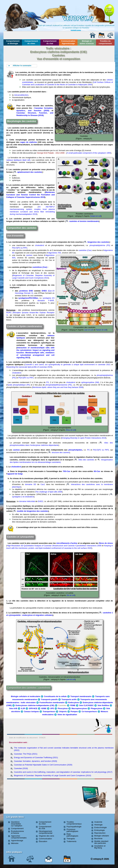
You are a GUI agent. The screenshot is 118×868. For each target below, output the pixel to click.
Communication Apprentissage (68, 42)
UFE (52, 708)
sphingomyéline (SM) (90, 382)
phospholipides (75, 450)
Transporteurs (49, 711)
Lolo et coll (70, 679)
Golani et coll (96, 216)
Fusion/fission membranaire (52, 702)
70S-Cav (66, 471)
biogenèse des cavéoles (97, 242)
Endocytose (74, 702)
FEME (73, 705)
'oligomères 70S (54, 253)
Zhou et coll (70, 430)
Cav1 (43, 484)
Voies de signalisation (67, 715)
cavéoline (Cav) (85, 250)
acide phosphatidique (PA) (19, 385)
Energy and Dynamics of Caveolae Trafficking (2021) (36, 757)
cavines (29, 255)
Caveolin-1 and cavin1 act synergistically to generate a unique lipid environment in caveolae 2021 (68, 364)
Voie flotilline (103, 705)
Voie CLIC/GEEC (86, 705)
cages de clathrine (28, 142)
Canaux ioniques (31, 711)
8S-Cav (97, 471)
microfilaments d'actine (67, 543)
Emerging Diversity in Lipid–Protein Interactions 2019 (84, 438)
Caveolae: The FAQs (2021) (26, 754)
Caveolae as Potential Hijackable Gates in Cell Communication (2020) (43, 765)
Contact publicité (89, 793)
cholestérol (40, 245)
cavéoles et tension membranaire (82, 221)
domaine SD (31, 484)
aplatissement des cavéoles (28, 172)
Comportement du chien (31, 42)
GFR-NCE (33, 708)
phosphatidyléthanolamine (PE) (59, 385)
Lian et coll (89, 330)
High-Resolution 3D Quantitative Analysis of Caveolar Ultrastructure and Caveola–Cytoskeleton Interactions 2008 (54, 546)
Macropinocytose (79, 708)
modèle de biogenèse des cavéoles (31, 511)
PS (48, 382)
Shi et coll (70, 595)
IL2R (23, 708)
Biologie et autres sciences (87, 42)
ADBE (44, 708)
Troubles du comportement (105, 42)
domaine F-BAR (46, 300)
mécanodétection (21, 95)
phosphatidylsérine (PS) (100, 245)
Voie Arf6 (13, 708)
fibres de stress (106, 543)
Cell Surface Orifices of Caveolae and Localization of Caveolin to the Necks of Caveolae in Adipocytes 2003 (67, 83)
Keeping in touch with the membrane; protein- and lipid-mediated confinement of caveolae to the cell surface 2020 (60, 547)
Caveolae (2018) (21, 768)
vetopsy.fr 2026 (100, 859)
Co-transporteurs (89, 711)
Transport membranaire (81, 696)
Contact (109, 728)
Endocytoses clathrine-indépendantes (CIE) (35, 705)
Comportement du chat (50, 42)
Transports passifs (49, 699)
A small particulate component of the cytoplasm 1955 (89, 153)
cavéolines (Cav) (40, 267)
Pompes (74, 711)
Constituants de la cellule (55, 696)
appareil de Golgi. (15, 474)
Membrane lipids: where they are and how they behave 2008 (58, 387)
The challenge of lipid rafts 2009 (49, 492)
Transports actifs (69, 699)
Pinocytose (63, 708)
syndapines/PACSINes (28, 298)
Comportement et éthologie (13, 42)
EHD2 (44, 291)
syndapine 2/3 (48, 298)
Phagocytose (97, 708)
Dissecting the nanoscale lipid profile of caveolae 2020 (29, 367)
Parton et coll (101, 330)
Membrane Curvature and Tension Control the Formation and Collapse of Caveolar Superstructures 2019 (30, 195)
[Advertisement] (24, 796)
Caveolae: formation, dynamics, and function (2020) (35, 109)
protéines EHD (26, 291)
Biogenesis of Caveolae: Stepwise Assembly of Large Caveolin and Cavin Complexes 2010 (33, 277)
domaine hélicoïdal (27, 501)
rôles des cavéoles (84, 460)
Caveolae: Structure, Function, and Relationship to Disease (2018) (35, 114)
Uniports (63, 711)
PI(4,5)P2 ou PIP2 (20, 248)
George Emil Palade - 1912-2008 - (51, 153)
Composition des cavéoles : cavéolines (29, 688)
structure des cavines (59, 452)
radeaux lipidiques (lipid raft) (18, 160)
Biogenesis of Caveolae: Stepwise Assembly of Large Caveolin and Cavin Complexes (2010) (52, 775)
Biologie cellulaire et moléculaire (26, 696)
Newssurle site (109, 10)
